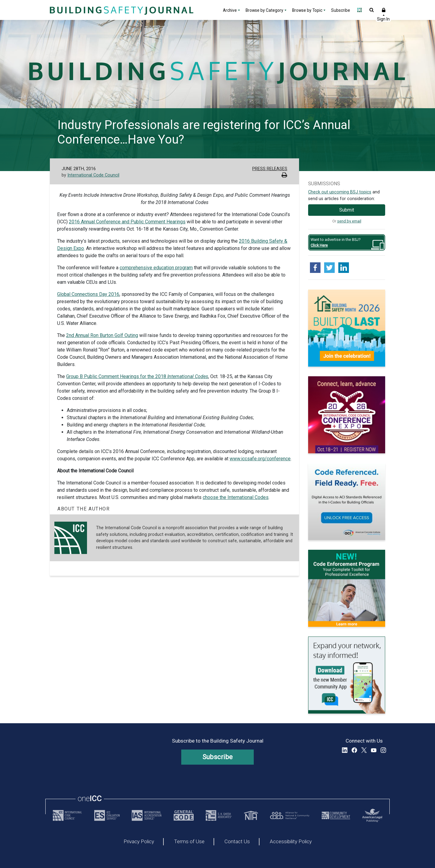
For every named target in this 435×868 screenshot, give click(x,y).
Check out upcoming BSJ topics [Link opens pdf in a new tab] (340, 192)
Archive (230, 10)
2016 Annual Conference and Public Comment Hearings (127, 222)
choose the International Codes (236, 497)
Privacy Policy (139, 842)
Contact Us (237, 842)
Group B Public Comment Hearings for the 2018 (137, 376)
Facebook (354, 750)
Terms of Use (189, 842)
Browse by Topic (307, 10)
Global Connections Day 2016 (88, 294)
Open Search (372, 10)
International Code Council (93, 175)
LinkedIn (345, 750)
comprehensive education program (156, 268)
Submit (347, 210)
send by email (349, 221)
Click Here (319, 245)
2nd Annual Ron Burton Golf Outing (102, 335)
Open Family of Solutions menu (359, 10)
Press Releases (270, 169)
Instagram (383, 750)
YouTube (374, 750)
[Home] (121, 10)
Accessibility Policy (291, 842)
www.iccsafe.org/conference (260, 459)
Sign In (384, 10)
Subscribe (341, 10)
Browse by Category (264, 10)
